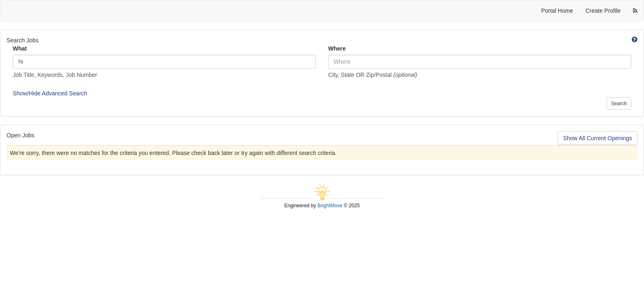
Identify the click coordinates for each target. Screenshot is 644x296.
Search (619, 104)
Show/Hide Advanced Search (50, 93)
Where (337, 49)
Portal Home (557, 11)
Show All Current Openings (598, 138)
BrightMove (330, 206)
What (20, 49)
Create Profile (603, 11)
